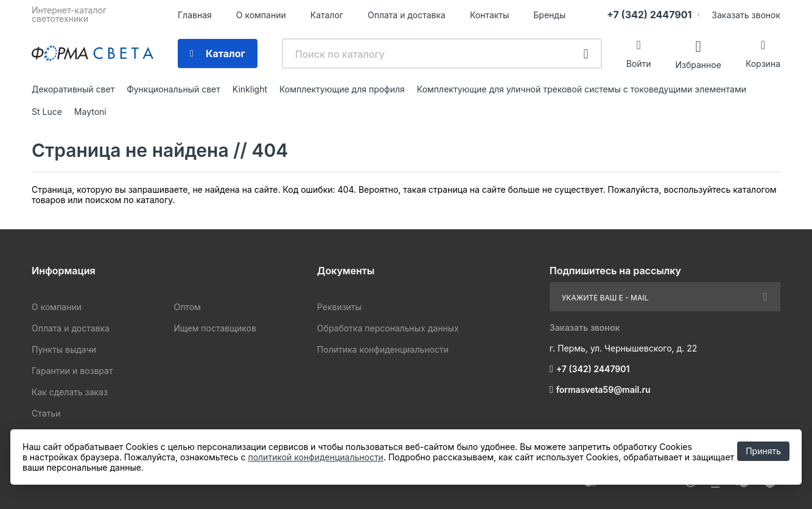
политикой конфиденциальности (315, 457)
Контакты (489, 15)
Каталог (327, 15)
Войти (639, 64)
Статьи (46, 413)
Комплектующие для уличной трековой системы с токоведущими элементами (582, 89)
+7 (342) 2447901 (649, 15)
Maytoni (90, 112)
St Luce (47, 112)
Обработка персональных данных (388, 328)
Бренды (549, 15)
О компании (261, 15)
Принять (763, 451)
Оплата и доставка (407, 15)
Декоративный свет (73, 89)
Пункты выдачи (64, 349)
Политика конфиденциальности (383, 349)
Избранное (698, 64)
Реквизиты (339, 307)
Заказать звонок (746, 15)
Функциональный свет (173, 89)
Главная (195, 15)
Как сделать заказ (70, 392)
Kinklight (250, 89)
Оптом (187, 307)
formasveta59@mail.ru (604, 390)
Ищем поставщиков (215, 328)
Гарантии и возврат (72, 371)
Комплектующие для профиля (342, 89)
